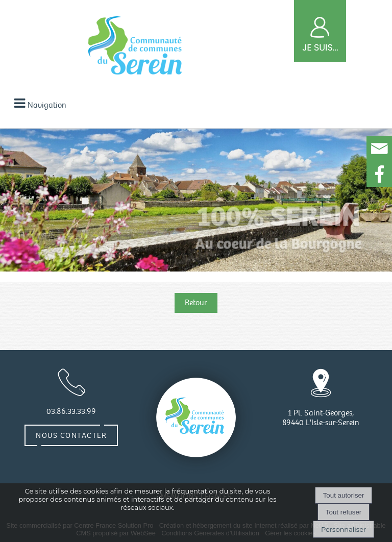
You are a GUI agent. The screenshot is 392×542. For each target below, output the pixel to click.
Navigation (47, 105)
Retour (196, 303)
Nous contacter (71, 435)
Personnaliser (344, 529)
